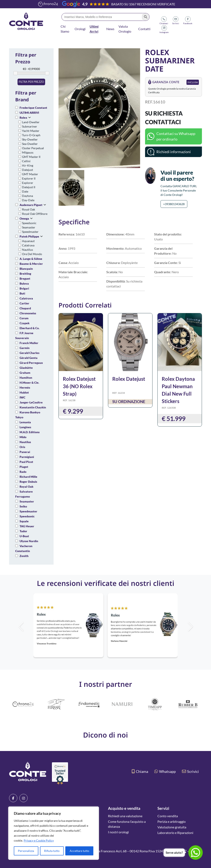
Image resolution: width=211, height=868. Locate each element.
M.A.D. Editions (30, 432)
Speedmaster (30, 232)
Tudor (23, 531)
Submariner (30, 126)
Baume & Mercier (31, 264)
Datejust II (29, 187)
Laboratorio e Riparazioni (175, 833)
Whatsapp (165, 771)
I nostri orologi (118, 832)
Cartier (24, 303)
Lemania (25, 422)
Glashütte (26, 368)
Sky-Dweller (30, 139)
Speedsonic (29, 223)
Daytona (28, 196)
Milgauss (28, 152)
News (110, 29)
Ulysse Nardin (29, 541)
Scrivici (190, 771)
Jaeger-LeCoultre (31, 402)
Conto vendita (168, 816)
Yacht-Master (31, 131)
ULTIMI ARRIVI (29, 113)
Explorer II (29, 178)
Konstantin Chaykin (33, 407)
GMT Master (30, 174)
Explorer (28, 183)
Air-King (28, 165)
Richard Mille (28, 477)
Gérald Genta (29, 358)
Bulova (24, 283)
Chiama (140, 771)
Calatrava (28, 245)
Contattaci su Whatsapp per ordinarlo (176, 136)
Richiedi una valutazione (125, 816)
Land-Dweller (31, 122)
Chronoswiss (28, 313)
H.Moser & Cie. (29, 383)
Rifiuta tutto (52, 851)
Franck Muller (29, 343)
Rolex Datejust (129, 379)
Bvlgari (24, 288)
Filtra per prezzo (31, 82)
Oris (22, 447)
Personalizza (26, 851)
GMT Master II (31, 157)
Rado (23, 472)
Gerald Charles (29, 353)
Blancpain (26, 269)
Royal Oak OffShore (35, 214)
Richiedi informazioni (174, 152)
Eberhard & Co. (29, 328)
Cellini (26, 161)
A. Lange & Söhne (31, 259)
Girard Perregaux (31, 363)
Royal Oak (29, 209)
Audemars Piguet (31, 205)
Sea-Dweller (30, 144)
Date (25, 191)
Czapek (25, 323)
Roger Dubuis (28, 482)
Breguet (25, 278)
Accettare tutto (79, 851)
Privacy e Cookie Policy (39, 840)
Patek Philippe (29, 236)
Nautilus (28, 250)
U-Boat (24, 536)
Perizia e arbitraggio (172, 821)
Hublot (24, 392)
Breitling (25, 274)
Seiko (23, 506)
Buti (22, 293)
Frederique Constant (33, 108)
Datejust (28, 170)
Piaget (24, 467)
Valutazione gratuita (172, 827)
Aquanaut (28, 241)
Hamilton (26, 378)
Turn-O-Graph (31, 135)
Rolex (23, 118)
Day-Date (28, 200)
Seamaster (29, 227)
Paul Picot (26, 462)
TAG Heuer (27, 526)
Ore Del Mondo (32, 254)
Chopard (25, 308)
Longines (25, 427)
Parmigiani (27, 457)
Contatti (144, 29)
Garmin (25, 348)
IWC (22, 397)
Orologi (80, 29)
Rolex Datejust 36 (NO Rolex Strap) (79, 386)
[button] (197, 627)
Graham (25, 373)
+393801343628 (174, 204)
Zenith (24, 556)
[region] (54, 833)
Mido (23, 437)
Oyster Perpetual (33, 148)
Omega (24, 218)
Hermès (25, 387)
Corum (24, 318)
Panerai (25, 452)
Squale (24, 521)
